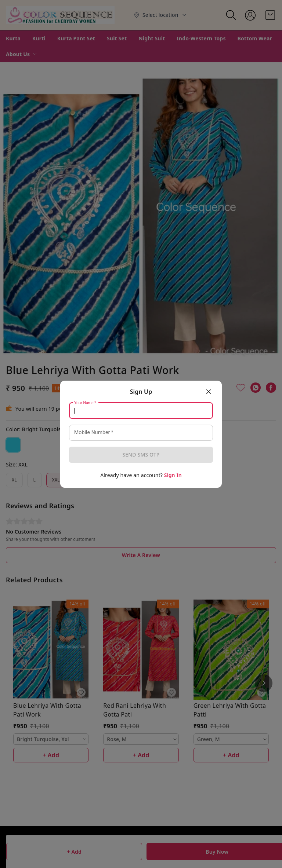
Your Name (85, 403)
